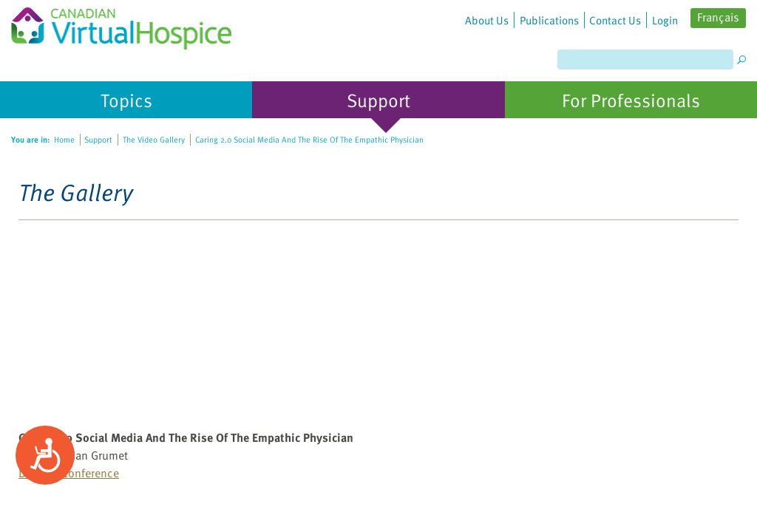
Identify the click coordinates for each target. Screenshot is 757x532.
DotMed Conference (69, 473)
